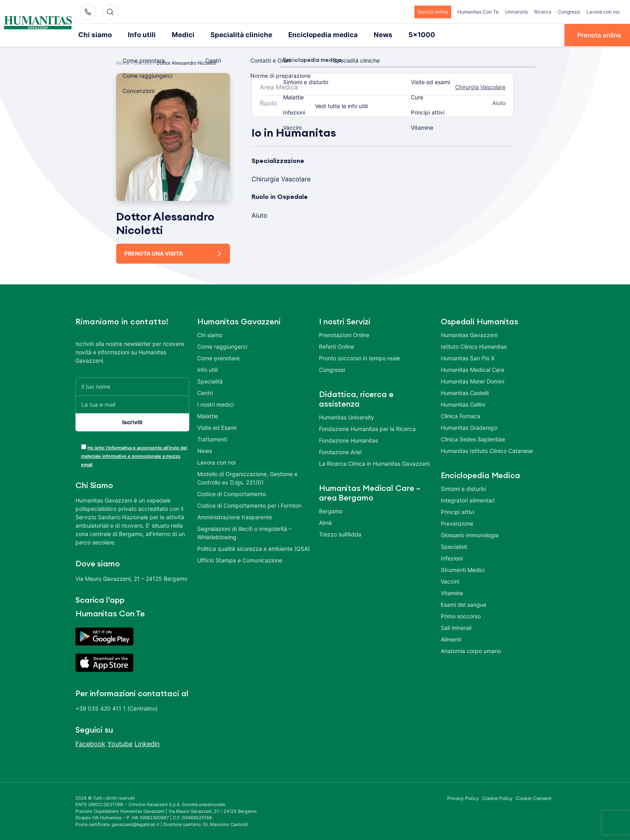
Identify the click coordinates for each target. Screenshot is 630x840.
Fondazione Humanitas (349, 440)
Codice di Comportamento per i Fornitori (249, 505)
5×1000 (396, 35)
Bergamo (331, 510)
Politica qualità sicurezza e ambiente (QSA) (254, 548)
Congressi (569, 12)
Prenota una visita (154, 253)
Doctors (143, 62)
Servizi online (433, 12)
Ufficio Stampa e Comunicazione (240, 559)
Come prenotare (218, 357)
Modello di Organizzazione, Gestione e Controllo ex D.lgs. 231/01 (247, 477)
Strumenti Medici (463, 569)
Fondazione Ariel (340, 451)
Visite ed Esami (217, 427)
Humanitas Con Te (478, 12)
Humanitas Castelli (465, 392)
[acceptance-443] (84, 446)
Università (516, 12)
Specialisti (454, 546)
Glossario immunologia (470, 534)
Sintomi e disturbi (463, 488)
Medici (175, 35)
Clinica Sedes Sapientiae (473, 438)
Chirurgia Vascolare (480, 86)
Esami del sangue (464, 604)
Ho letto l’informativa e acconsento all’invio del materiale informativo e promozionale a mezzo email (134, 455)
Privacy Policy (463, 797)
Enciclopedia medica (303, 35)
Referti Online (337, 346)
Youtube (120, 743)
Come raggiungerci (222, 346)
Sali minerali (456, 627)
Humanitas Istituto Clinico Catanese (487, 450)
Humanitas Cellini (463, 404)
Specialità (210, 380)
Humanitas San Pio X (468, 357)
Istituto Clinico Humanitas (474, 346)
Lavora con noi (603, 12)
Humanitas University (347, 416)
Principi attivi (458, 511)
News (360, 35)
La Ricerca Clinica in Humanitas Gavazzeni (374, 463)
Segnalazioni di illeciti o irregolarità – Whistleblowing (244, 532)
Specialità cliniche (228, 35)
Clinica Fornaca (461, 415)
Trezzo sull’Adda (340, 533)
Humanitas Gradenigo (469, 427)
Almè (325, 522)
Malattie (208, 415)
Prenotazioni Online (344, 334)
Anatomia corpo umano (471, 650)
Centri (205, 392)
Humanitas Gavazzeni (469, 334)
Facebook (90, 743)
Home (123, 62)
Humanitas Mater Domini (473, 380)
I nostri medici (215, 404)
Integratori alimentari (468, 499)
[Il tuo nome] (132, 386)
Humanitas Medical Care (473, 369)
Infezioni (452, 557)
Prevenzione (457, 523)
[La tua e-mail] (132, 404)
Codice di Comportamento (232, 493)
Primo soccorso (461, 615)
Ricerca (543, 12)
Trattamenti (212, 438)
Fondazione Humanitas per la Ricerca (367, 428)
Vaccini (450, 581)
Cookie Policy (498, 797)
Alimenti (451, 638)
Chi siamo (93, 35)
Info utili (136, 35)
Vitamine (452, 592)
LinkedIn (147, 743)
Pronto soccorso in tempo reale (360, 357)
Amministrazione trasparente (235, 516)
